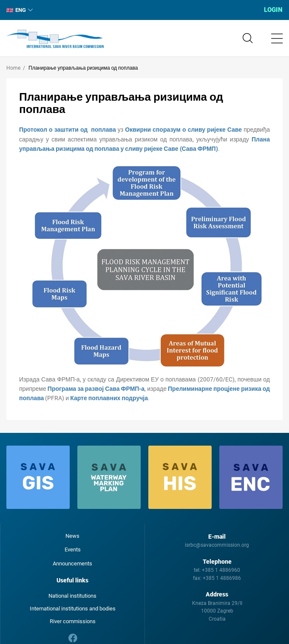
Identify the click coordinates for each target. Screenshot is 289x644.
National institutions (72, 596)
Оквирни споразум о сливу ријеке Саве (183, 130)
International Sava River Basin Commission (55, 39)
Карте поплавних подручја (109, 398)
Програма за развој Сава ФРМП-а (96, 389)
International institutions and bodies (73, 609)
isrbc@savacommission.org (217, 545)
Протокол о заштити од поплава (68, 130)
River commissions (73, 621)
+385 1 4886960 (221, 570)
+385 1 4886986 (222, 578)
